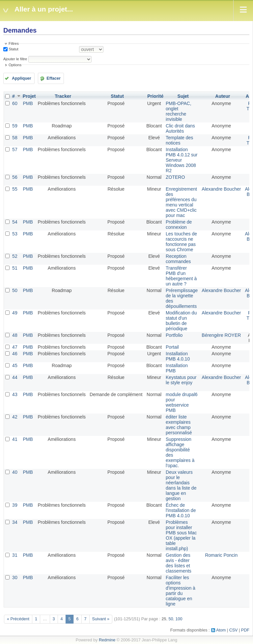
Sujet (183, 96)
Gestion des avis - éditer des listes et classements (179, 563)
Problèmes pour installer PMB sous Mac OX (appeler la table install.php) (181, 535)
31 (15, 555)
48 (15, 335)
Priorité (155, 96)
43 (15, 394)
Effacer (54, 78)
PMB (28, 103)
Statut (13, 49)
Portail (172, 347)
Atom (221, 630)
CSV (234, 630)
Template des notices (179, 140)
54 (15, 222)
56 (15, 177)
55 (15, 189)
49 (15, 313)
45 (15, 365)
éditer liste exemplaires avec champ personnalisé (179, 425)
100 (179, 619)
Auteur (223, 96)
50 (15, 290)
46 (15, 354)
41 (15, 439)
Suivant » (101, 619)
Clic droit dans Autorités (180, 128)
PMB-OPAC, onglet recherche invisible (179, 111)
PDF (245, 630)
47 (15, 347)
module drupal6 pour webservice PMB (182, 402)
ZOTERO (175, 177)
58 (15, 138)
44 (15, 377)
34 (15, 522)
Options (15, 65)
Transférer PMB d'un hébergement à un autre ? (181, 276)
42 (15, 417)
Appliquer (22, 78)
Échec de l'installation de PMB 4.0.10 (181, 510)
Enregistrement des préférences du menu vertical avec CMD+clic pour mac (181, 202)
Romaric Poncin (221, 555)
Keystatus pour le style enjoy (181, 380)
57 (15, 149)
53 (15, 234)
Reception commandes (178, 259)
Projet (29, 96)
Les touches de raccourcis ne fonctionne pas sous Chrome (181, 242)
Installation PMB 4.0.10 (178, 356)
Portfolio (174, 335)
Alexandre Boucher (221, 189)
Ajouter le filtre (15, 59)
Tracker (63, 96)
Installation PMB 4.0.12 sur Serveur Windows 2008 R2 (182, 160)
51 (15, 268)
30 (15, 577)
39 (15, 505)
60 (15, 103)
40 (15, 472)
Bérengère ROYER (221, 335)
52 (15, 256)
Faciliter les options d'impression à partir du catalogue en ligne (181, 591)
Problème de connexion (179, 225)
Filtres (14, 43)
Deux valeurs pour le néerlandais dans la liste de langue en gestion (181, 485)
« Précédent (18, 619)
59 (15, 126)
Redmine (107, 640)
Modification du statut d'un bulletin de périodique (181, 321)
